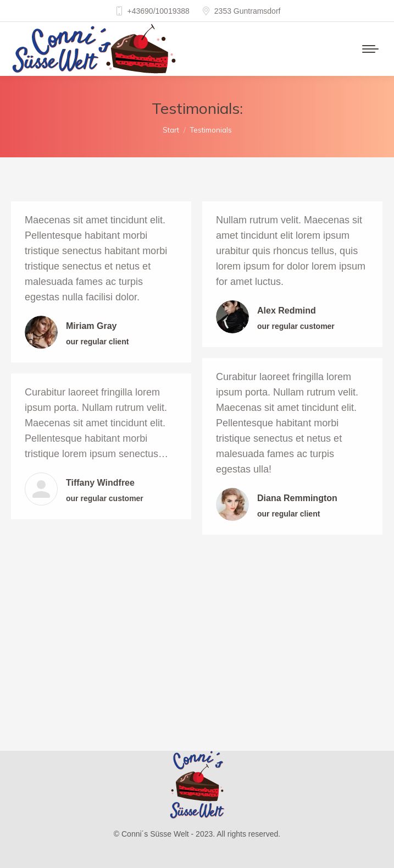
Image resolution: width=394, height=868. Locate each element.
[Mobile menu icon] (370, 49)
